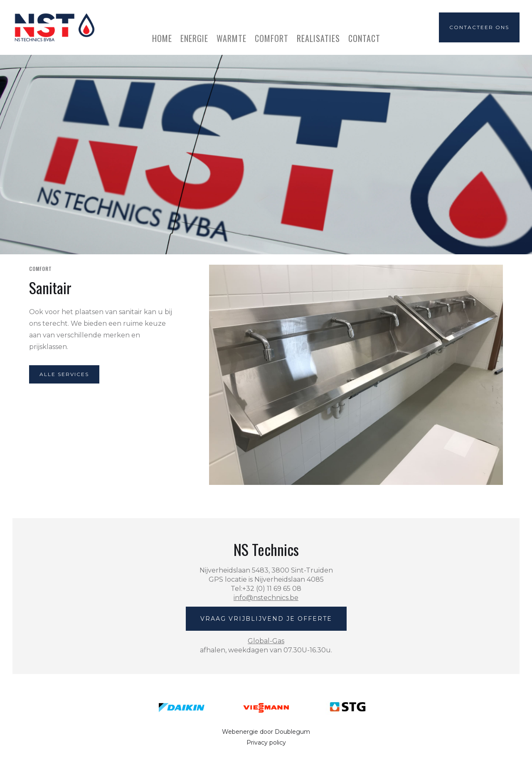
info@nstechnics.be (266, 598)
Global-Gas (266, 641)
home (162, 37)
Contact (364, 37)
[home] (54, 27)
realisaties (318, 37)
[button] (194, 34)
